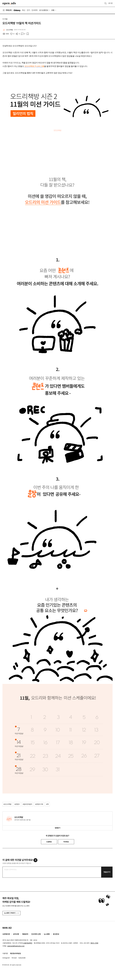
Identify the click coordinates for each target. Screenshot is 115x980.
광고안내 (56, 934)
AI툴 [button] (53, 10)
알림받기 (58, 828)
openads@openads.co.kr (16, 946)
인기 (28, 10)
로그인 (110, 3)
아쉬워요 (66, 842)
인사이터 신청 (36, 934)
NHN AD (7, 928)
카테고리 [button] (7, 10)
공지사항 (16, 934)
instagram (6, 958)
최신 (24, 10)
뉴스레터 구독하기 (11, 913)
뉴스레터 (47, 934)
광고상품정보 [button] (44, 10)
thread (14, 958)
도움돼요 (49, 842)
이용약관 (5, 953)
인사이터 (35, 10)
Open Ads (9, 3)
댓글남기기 (107, 872)
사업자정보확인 (28, 943)
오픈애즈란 (6, 934)
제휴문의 (25, 934)
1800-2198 (94, 943)
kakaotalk (22, 958)
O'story (17, 10)
